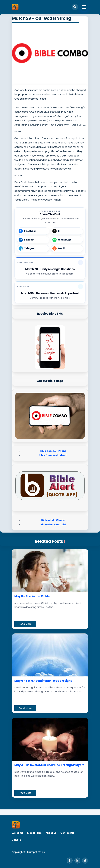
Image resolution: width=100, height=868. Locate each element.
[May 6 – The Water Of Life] (50, 571)
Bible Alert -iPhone (53, 520)
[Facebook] (70, 861)
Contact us (67, 833)
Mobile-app (34, 833)
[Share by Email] (67, 248)
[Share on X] (67, 231)
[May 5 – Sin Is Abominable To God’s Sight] (50, 655)
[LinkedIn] (77, 861)
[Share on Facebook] (33, 231)
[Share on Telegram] (33, 248)
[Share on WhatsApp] (67, 240)
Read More (25, 624)
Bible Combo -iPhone (53, 451)
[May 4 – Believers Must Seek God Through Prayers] (50, 739)
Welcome (18, 833)
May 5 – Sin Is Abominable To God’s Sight (43, 681)
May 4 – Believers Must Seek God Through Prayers (49, 765)
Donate (16, 840)
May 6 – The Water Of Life (32, 596)
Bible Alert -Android (53, 525)
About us (51, 833)
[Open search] (75, 7)
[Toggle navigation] (84, 7)
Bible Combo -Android (53, 455)
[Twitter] (85, 861)
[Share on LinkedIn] (33, 240)
